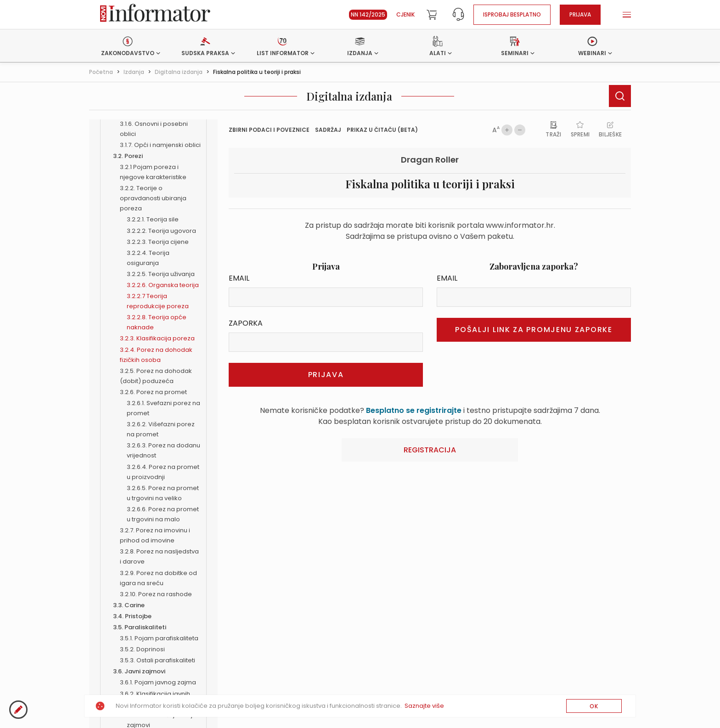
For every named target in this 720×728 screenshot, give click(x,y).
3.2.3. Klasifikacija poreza (157, 338)
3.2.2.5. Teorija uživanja (161, 274)
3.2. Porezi (128, 156)
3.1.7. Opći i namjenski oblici (160, 145)
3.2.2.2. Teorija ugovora (161, 231)
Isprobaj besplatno (512, 14)
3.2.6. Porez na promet (153, 392)
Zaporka (246, 323)
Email (239, 278)
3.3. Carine (129, 605)
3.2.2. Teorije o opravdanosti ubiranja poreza (153, 198)
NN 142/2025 (368, 14)
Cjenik (405, 14)
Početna (101, 72)
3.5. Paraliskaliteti (140, 627)
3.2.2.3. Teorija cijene (158, 242)
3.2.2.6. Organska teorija (163, 285)
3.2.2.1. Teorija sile (153, 219)
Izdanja (134, 72)
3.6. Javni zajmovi (139, 671)
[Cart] (432, 15)
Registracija (430, 450)
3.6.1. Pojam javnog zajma (158, 682)
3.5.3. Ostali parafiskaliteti (157, 660)
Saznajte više (424, 706)
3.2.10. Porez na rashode (156, 594)
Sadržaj (328, 130)
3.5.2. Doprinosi (142, 649)
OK (594, 706)
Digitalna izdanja (179, 72)
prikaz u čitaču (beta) (382, 130)
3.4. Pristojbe (132, 616)
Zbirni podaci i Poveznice (269, 130)
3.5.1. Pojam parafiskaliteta (159, 638)
